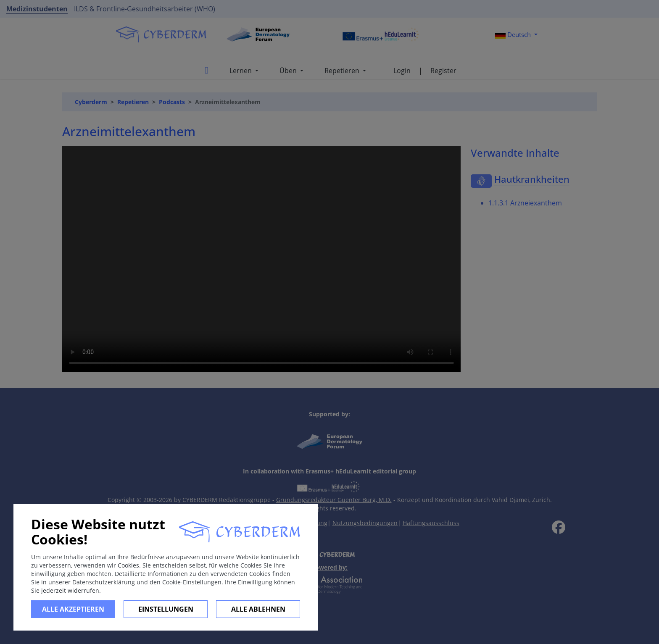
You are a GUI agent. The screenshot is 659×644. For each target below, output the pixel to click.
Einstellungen (166, 609)
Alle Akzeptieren (73, 609)
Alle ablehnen (258, 609)
